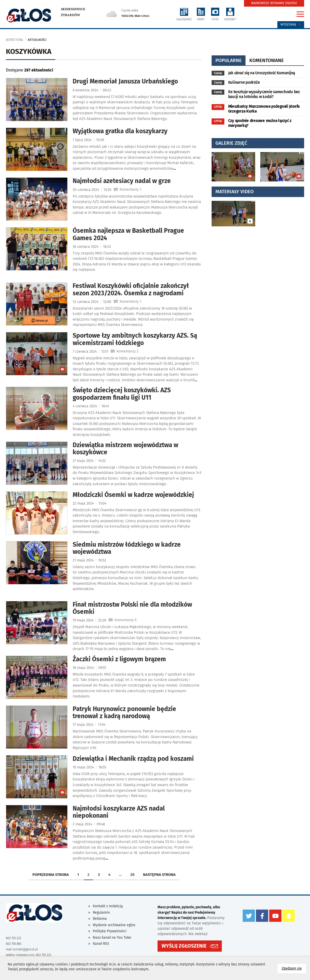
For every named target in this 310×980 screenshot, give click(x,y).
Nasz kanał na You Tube (112, 938)
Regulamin (101, 912)
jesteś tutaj (14, 40)
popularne (229, 60)
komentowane (267, 60)
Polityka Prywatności (110, 931)
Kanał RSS (101, 944)
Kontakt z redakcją (108, 906)
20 (132, 875)
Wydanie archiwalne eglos (114, 925)
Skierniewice (73, 9)
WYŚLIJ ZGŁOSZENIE (184, 946)
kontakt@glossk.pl (25, 949)
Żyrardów (70, 15)
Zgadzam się (294, 968)
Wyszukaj (291, 24)
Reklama (100, 919)
